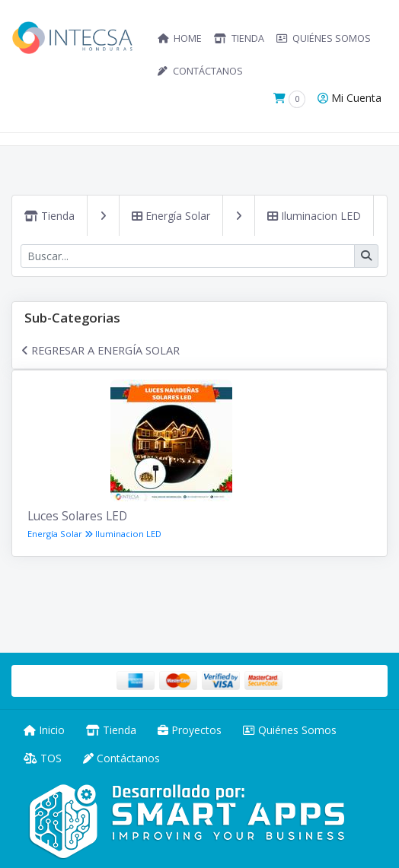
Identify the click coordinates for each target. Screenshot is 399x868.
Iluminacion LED (314, 216)
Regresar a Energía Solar (101, 350)
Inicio (44, 730)
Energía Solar (171, 216)
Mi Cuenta (350, 98)
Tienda (49, 216)
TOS (43, 758)
